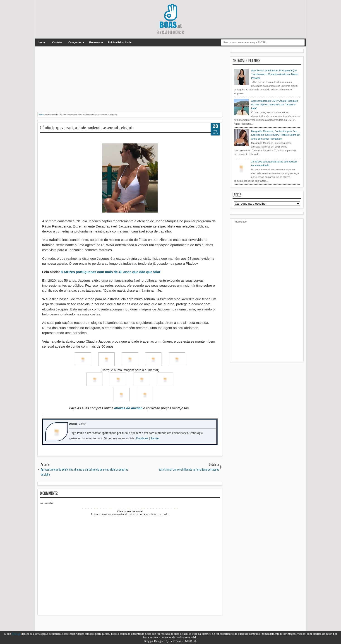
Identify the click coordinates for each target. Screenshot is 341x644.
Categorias (75, 42)
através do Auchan (128, 408)
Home (42, 42)
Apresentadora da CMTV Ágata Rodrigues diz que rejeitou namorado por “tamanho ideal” (275, 105)
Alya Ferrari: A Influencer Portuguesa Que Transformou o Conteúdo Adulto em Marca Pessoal (275, 74)
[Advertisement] (130, 80)
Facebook (142, 438)
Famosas (95, 42)
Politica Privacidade (120, 42)
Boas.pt (16, 634)
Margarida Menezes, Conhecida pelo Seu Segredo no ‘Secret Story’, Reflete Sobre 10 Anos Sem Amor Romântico (275, 135)
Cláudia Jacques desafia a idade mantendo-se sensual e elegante (87, 128)
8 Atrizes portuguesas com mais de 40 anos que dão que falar (111, 272)
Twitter (155, 438)
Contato (57, 42)
